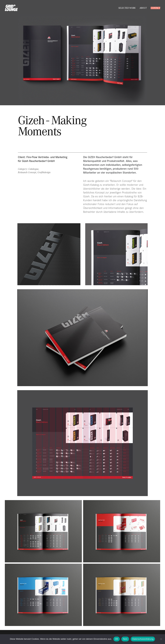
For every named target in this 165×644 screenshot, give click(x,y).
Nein (125, 639)
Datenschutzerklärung (143, 639)
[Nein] (161, 639)
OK (117, 639)
